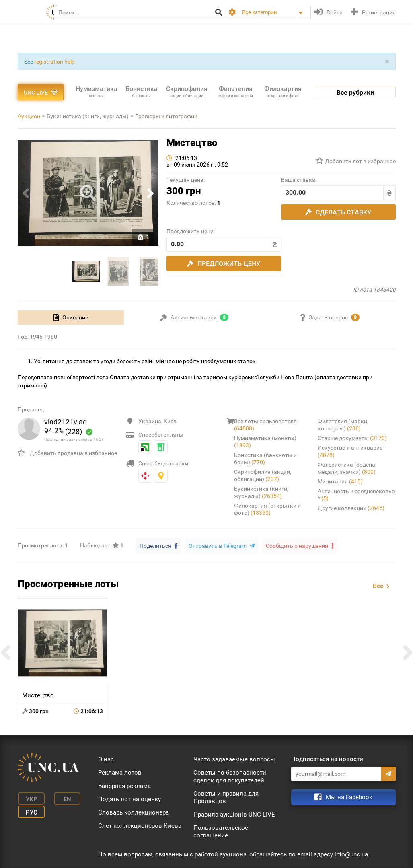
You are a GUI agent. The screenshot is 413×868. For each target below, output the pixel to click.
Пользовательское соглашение (221, 831)
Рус (30, 810)
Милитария (340, 481)
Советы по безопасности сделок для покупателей (230, 776)
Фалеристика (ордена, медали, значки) (347, 468)
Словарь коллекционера (134, 812)
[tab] (71, 317)
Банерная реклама (124, 786)
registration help (54, 62)
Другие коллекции (351, 508)
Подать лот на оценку (129, 799)
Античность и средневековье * (356, 495)
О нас (106, 759)
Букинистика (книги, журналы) (88, 116)
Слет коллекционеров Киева (140, 825)
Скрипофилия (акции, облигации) (263, 475)
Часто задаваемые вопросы (234, 759)
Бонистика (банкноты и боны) (265, 459)
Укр (30, 798)
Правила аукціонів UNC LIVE (234, 814)
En (63, 798)
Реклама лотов (120, 772)
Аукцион (29, 116)
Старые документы (352, 438)
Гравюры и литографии (166, 116)
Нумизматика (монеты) (265, 442)
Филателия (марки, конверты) (343, 425)
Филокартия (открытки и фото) (267, 509)
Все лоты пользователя (265, 425)
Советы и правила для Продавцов (226, 797)
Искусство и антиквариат (352, 451)
